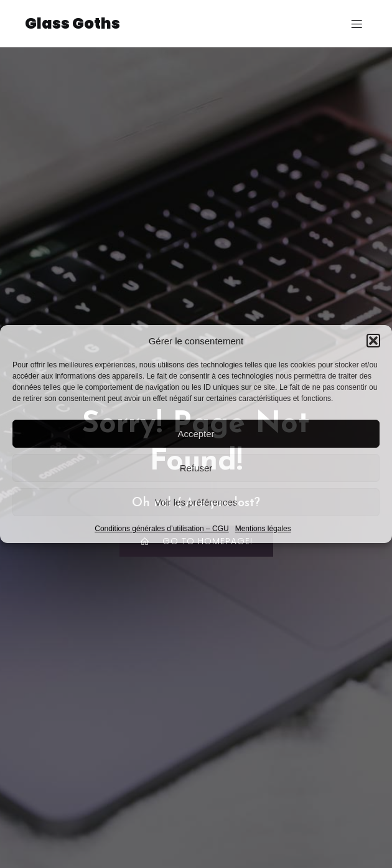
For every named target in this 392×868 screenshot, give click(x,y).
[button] (373, 341)
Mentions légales (263, 529)
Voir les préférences (196, 502)
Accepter (196, 434)
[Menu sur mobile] (357, 24)
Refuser (196, 468)
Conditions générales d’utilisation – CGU (161, 529)
